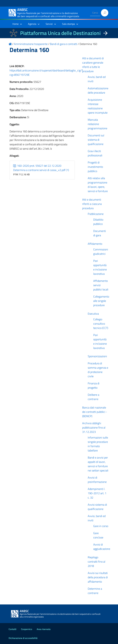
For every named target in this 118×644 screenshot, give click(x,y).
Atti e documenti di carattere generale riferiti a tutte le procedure (93, 65)
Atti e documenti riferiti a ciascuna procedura (92, 204)
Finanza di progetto (94, 385)
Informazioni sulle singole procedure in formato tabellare (98, 444)
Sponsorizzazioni (97, 356)
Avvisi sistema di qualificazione (97, 507)
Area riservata (44, 629)
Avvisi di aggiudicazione (102, 547)
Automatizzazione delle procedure (98, 90)
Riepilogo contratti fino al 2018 (96, 562)
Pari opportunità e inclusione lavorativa (100, 267)
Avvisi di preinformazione (97, 480)
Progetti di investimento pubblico (95, 167)
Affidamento (95, 244)
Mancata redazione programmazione (97, 124)
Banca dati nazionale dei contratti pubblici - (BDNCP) (95, 412)
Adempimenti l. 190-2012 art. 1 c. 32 (97, 493)
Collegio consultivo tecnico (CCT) (101, 324)
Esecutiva (93, 314)
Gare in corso (101, 526)
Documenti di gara (100, 233)
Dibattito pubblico (98, 222)
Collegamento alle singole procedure (101, 301)
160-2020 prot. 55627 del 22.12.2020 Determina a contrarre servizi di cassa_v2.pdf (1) (41, 168)
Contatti (13, 629)
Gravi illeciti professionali (95, 153)
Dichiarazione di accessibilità (23, 638)
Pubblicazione (96, 214)
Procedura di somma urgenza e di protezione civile (98, 370)
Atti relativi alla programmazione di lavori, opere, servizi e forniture (98, 185)
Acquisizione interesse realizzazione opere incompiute (98, 106)
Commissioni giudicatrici (101, 252)
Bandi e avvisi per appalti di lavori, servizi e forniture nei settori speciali (98, 464)
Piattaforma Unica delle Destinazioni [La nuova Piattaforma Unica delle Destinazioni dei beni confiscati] (60, 33)
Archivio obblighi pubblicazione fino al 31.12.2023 (94, 428)
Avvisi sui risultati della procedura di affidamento (98, 577)
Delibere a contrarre (93, 397)
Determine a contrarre (95, 591)
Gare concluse (98, 535)
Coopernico (27, 629)
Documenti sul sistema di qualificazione (96, 140)
